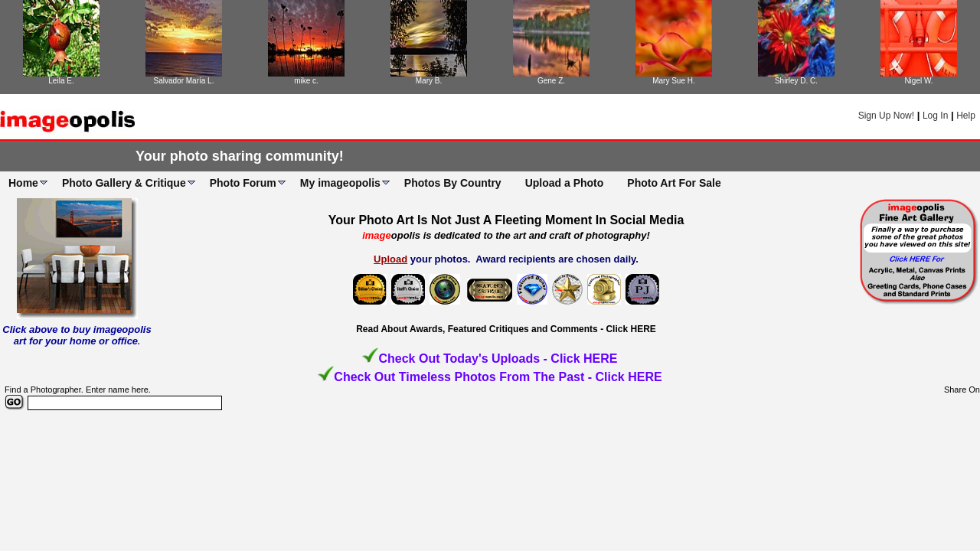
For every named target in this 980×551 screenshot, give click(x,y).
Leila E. (61, 81)
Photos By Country (453, 183)
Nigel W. (918, 81)
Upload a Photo (565, 183)
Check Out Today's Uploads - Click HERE (498, 359)
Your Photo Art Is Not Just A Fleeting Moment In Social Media (506, 220)
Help (966, 116)
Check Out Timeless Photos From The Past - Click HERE (498, 377)
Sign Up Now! (886, 116)
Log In (935, 116)
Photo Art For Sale (674, 183)
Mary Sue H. (674, 81)
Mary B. (429, 81)
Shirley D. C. (796, 81)
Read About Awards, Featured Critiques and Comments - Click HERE (506, 329)
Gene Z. (551, 81)
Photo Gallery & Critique (124, 183)
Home (23, 183)
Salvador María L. (184, 81)
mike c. (306, 81)
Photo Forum (243, 183)
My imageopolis (340, 183)
